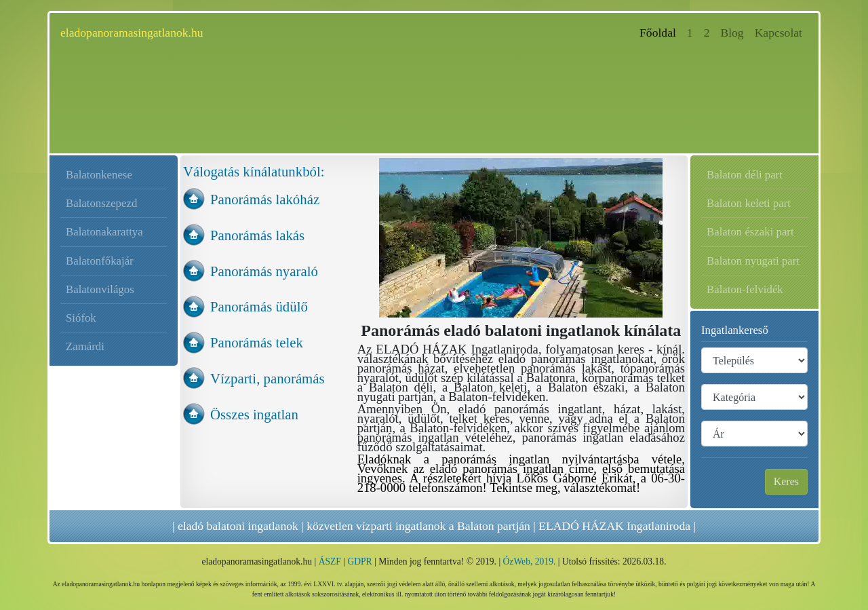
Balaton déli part (745, 175)
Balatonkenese (99, 175)
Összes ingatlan (254, 414)
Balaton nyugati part (753, 261)
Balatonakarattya (104, 232)
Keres (786, 481)
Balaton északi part (750, 232)
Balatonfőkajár (100, 261)
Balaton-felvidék (745, 289)
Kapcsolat (778, 33)
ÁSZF (330, 561)
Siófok (81, 318)
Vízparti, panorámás (268, 378)
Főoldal (660, 32)
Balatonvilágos (100, 289)
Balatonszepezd (101, 203)
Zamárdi (85, 346)
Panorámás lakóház (265, 199)
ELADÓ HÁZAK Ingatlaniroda (614, 526)
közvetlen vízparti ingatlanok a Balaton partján (418, 526)
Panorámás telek (257, 342)
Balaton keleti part (749, 203)
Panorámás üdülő (259, 306)
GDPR (359, 561)
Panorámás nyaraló (264, 271)
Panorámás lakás (257, 235)
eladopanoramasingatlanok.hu (132, 33)
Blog (732, 33)
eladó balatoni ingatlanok (238, 526)
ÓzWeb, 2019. (530, 561)
